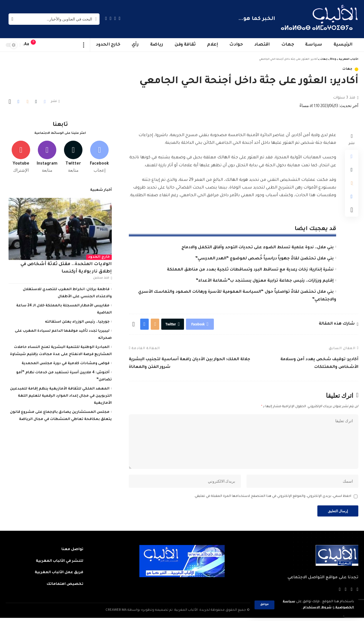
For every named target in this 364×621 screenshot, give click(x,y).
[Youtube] (21, 156)
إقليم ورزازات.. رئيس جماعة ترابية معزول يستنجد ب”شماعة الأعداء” (265, 281)
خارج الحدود (99, 256)
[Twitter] (115, 18)
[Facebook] (120, 18)
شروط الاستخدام (317, 608)
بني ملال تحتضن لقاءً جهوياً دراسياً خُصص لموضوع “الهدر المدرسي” (264, 259)
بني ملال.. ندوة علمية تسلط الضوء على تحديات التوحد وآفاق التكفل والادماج (258, 248)
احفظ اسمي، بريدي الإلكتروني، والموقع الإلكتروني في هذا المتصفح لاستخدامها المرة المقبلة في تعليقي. (273, 499)
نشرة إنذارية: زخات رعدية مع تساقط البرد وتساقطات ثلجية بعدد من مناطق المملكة (250, 270)
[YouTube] (111, 18)
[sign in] (45, 45)
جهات (348, 69)
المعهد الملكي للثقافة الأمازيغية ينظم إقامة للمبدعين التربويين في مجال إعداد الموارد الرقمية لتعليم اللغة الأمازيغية (61, 395)
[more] (84, 45)
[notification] (36, 45)
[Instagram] (106, 18)
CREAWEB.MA (116, 613)
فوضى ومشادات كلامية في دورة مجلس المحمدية (66, 363)
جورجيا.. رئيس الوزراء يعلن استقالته (77, 321)
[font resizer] (27, 45)
